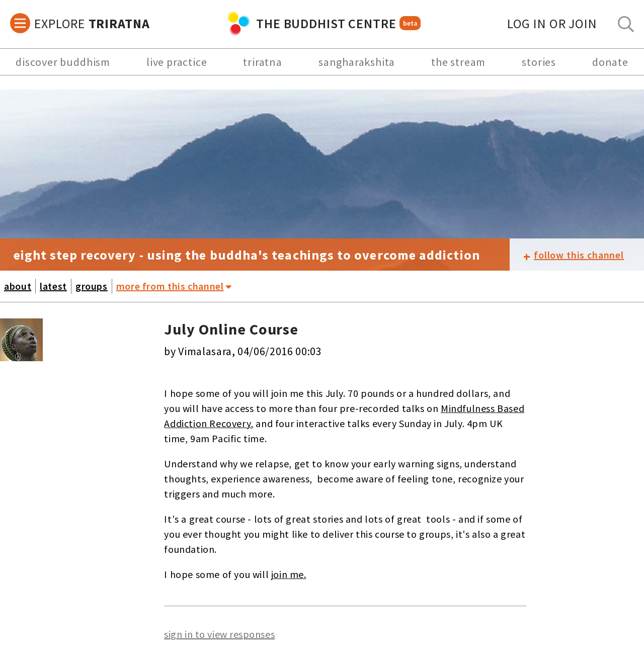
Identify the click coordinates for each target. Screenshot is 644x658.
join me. (289, 574)
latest (53, 286)
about (18, 286)
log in (552, 23)
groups (92, 286)
